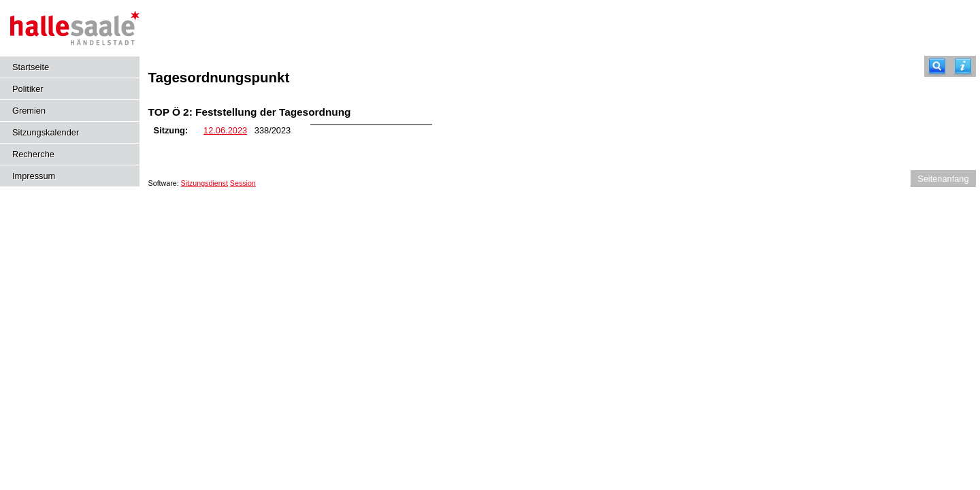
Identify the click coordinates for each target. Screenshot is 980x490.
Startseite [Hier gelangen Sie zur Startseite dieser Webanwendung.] (31, 67)
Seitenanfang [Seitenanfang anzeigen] (943, 179)
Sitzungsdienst (205, 183)
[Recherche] (937, 66)
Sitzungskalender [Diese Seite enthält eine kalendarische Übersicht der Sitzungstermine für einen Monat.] (46, 132)
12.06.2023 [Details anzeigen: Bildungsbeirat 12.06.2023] (225, 130)
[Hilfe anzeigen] (963, 66)
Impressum (34, 176)
